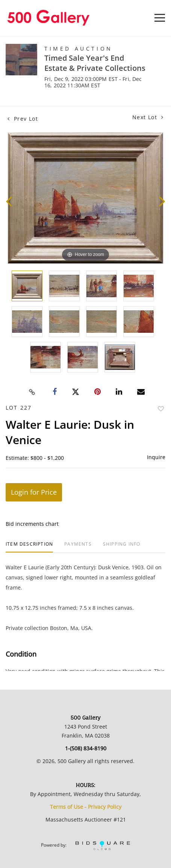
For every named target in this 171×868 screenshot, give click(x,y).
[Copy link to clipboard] (32, 392)
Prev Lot (23, 119)
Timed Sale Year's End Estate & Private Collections (95, 63)
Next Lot (148, 117)
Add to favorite (161, 409)
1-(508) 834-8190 (86, 748)
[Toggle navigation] (160, 18)
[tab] (29, 547)
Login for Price (34, 492)
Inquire (156, 457)
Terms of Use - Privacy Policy (86, 807)
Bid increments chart (32, 524)
